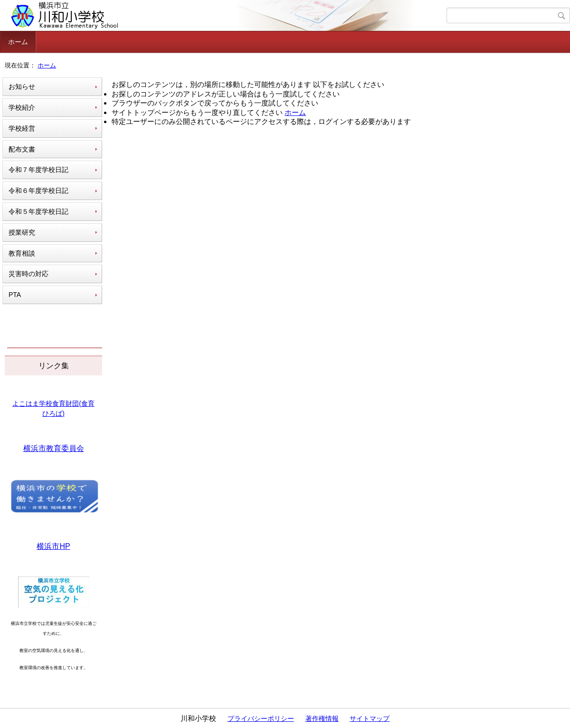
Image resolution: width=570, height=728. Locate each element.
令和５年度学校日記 (38, 211)
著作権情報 (322, 718)
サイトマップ (370, 718)
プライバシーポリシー (261, 718)
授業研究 (22, 232)
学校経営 (22, 128)
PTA (15, 295)
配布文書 (22, 149)
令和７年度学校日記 (38, 170)
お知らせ (22, 86)
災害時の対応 (28, 274)
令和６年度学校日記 (38, 191)
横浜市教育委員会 (54, 448)
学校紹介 (22, 107)
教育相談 (22, 253)
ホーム (18, 42)
